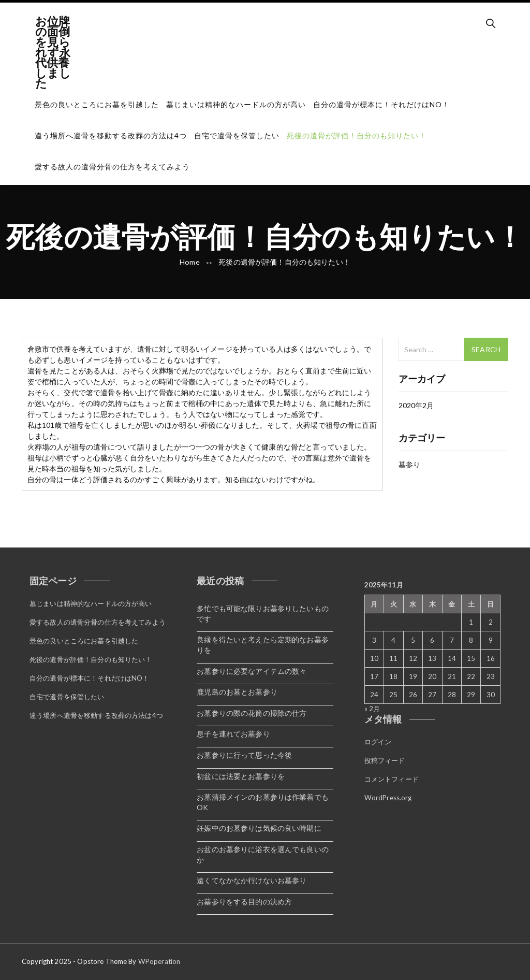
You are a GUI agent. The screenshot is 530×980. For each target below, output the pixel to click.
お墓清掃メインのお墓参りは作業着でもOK (263, 802)
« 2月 (372, 709)
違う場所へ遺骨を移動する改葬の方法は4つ (111, 135)
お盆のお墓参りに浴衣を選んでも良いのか (263, 854)
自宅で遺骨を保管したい (237, 135)
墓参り (409, 464)
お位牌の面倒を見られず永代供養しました (53, 52)
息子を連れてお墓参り (233, 734)
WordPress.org (388, 796)
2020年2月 (416, 405)
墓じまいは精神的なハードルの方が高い (236, 104)
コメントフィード (392, 777)
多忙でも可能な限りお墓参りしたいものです (263, 614)
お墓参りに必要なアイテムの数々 (252, 671)
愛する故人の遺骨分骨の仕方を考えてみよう (112, 167)
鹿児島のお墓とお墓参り (237, 692)
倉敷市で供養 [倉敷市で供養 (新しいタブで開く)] (49, 349)
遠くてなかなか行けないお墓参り (252, 880)
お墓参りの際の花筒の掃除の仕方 (252, 713)
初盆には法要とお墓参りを (241, 776)
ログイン (378, 741)
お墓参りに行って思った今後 (244, 755)
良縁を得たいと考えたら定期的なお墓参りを (263, 645)
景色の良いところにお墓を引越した (97, 104)
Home (190, 262)
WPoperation (159, 961)
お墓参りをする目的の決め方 (244, 902)
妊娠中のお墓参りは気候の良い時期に (259, 828)
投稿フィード (385, 759)
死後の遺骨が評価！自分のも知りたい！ (357, 135)
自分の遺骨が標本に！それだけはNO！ (381, 104)
